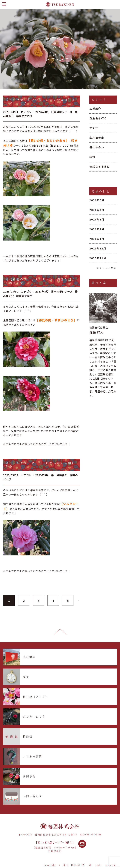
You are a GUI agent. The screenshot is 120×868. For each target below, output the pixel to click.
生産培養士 (97, 137)
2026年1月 (97, 239)
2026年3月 (97, 219)
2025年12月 (98, 248)
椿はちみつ (97, 147)
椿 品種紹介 (59, 475)
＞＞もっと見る (107, 268)
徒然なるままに (100, 166)
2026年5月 (97, 200)
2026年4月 (97, 210)
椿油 (92, 157)
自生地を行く (98, 118)
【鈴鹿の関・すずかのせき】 (56, 320)
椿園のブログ (24, 116)
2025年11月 (98, 258)
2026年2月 (97, 229)
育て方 (94, 128)
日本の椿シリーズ (62, 112)
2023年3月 (42, 112)
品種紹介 (95, 109)
